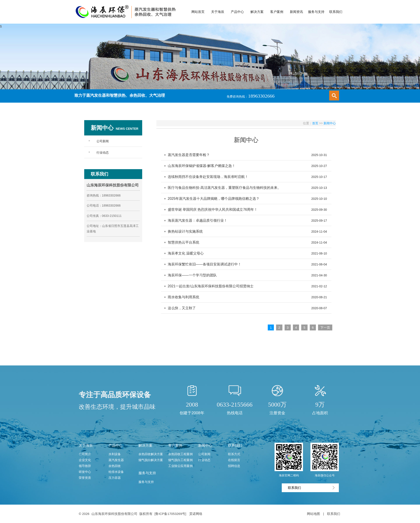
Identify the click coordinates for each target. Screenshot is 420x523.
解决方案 (145, 445)
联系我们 (235, 445)
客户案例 (175, 445)
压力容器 (115, 478)
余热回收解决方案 (151, 454)
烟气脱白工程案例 (180, 460)
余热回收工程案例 (180, 454)
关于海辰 (86, 445)
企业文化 (85, 460)
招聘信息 (234, 466)
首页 (315, 123)
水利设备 (115, 454)
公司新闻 (103, 141)
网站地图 (313, 514)
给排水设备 (116, 472)
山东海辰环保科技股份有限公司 (114, 514)
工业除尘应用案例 (180, 466)
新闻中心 (330, 123)
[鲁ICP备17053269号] (171, 514)
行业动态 (103, 153)
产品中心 (115, 445)
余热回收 (115, 466)
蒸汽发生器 (116, 460)
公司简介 (85, 454)
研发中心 (85, 472)
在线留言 (234, 460)
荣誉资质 (85, 478)
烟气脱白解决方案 (151, 460)
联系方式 (234, 454)
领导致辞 (85, 466)
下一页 (325, 327)
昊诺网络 (196, 514)
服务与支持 (147, 473)
